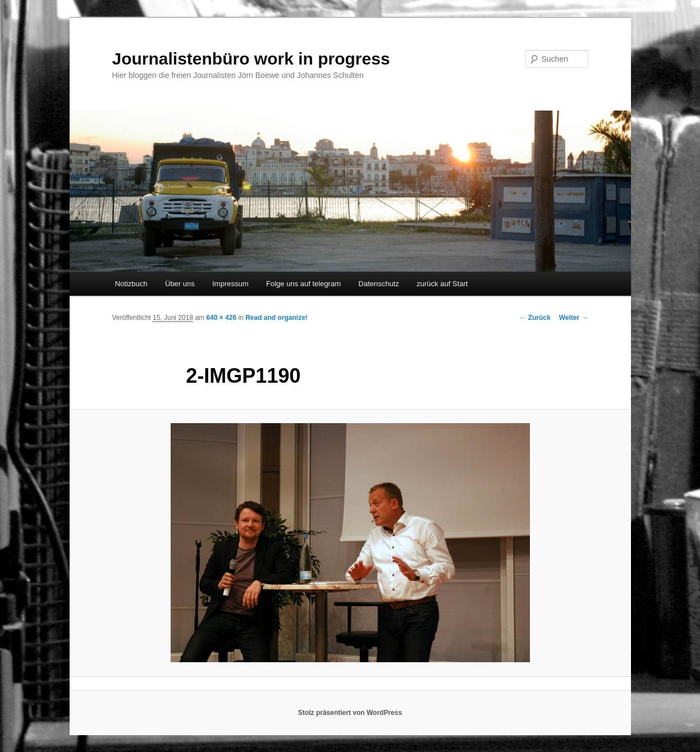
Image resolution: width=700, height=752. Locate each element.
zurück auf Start (442, 284)
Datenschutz (379, 284)
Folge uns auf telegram (303, 284)
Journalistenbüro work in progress (251, 59)
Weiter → (574, 318)
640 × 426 (221, 318)
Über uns (180, 284)
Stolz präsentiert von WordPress (350, 713)
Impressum (230, 284)
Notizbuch (131, 284)
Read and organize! (276, 318)
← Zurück (535, 318)
